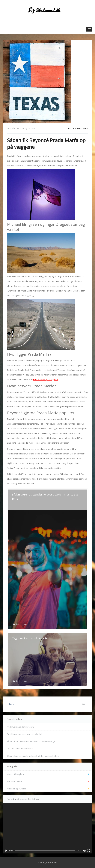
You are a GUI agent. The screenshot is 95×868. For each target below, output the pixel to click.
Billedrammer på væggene (45, 379)
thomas (31, 128)
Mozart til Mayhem (16, 774)
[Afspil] (6, 851)
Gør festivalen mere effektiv (20, 749)
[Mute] (84, 851)
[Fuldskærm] (89, 851)
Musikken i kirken (78, 128)
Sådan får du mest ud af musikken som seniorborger (31, 741)
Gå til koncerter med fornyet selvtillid (24, 734)
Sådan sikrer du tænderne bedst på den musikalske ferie (33, 756)
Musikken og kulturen (17, 789)
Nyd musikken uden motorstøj (21, 727)
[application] (47, 828)
